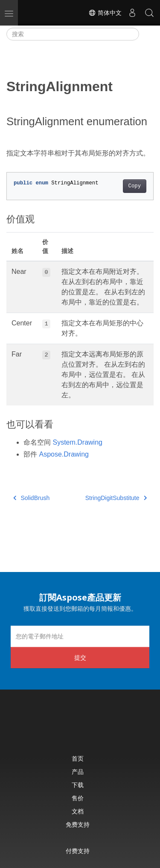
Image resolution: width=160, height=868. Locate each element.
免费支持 (78, 824)
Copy (135, 186)
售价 (78, 798)
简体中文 (105, 13)
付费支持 (78, 851)
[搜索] (73, 34)
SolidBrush (31, 498)
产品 (78, 772)
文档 (78, 811)
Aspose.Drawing (64, 454)
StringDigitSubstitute (116, 498)
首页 (78, 758)
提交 (80, 657)
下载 (78, 785)
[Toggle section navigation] (146, 34)
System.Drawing (77, 442)
